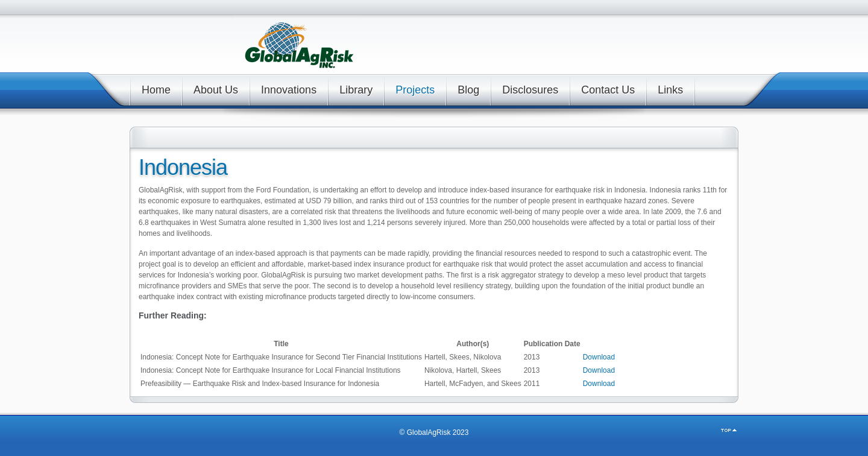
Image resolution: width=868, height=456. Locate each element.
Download (599, 357)
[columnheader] (281, 344)
